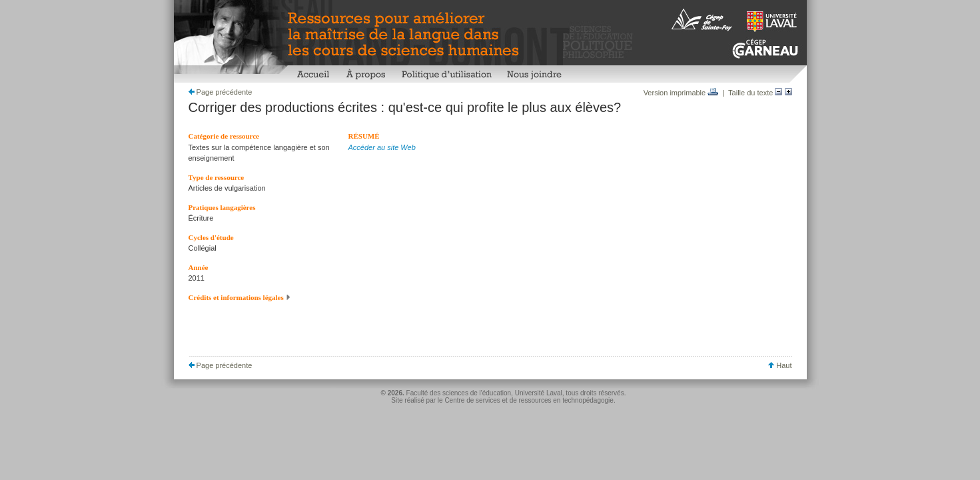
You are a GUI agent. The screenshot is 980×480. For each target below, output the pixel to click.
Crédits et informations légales (240, 297)
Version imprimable (681, 93)
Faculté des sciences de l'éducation (459, 393)
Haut (780, 365)
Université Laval (539, 393)
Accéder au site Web (382, 147)
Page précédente (221, 92)
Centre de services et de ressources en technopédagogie (529, 400)
